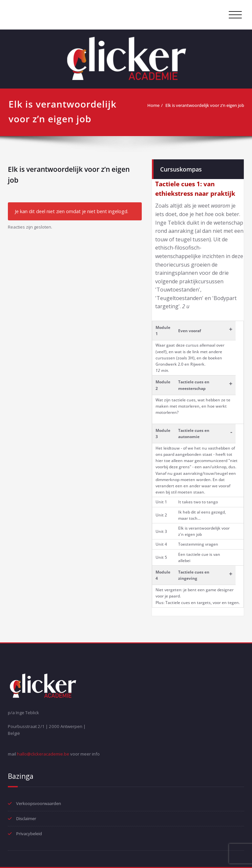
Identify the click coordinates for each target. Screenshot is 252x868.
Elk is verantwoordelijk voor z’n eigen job (205, 105)
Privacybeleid (29, 834)
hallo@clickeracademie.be (43, 754)
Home (153, 105)
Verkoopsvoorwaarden (39, 803)
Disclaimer (26, 818)
